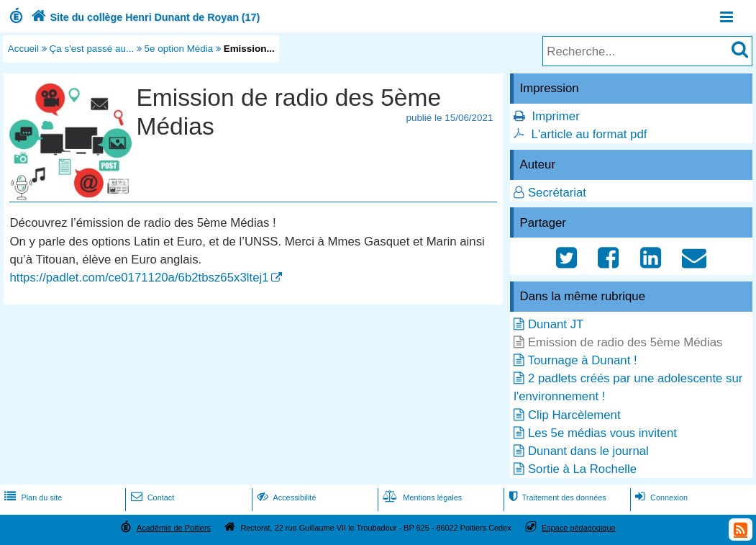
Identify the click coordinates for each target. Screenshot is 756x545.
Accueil (23, 49)
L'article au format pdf (589, 134)
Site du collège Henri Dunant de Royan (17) (144, 17)
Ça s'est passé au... (92, 49)
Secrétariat (557, 193)
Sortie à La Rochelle (582, 469)
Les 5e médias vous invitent (602, 433)
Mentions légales (421, 497)
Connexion (660, 497)
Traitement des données (556, 497)
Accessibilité (285, 497)
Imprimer (556, 116)
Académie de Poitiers (174, 528)
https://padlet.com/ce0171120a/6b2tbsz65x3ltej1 (139, 278)
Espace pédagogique (579, 528)
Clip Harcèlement (574, 415)
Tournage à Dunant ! (583, 360)
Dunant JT (556, 324)
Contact (151, 497)
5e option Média (179, 49)
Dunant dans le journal (588, 451)
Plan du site (32, 497)
